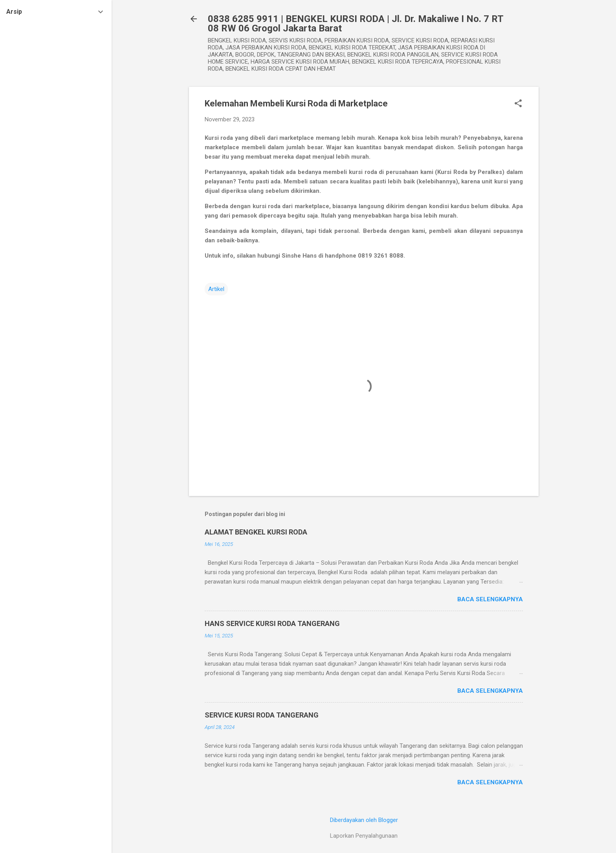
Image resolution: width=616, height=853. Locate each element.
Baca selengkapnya (490, 599)
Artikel (216, 289)
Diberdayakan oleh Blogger (364, 820)
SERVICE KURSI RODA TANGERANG (262, 715)
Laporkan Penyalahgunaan (364, 836)
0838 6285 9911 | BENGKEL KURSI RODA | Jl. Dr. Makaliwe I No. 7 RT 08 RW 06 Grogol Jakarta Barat (356, 24)
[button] (518, 104)
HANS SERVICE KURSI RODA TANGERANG (272, 623)
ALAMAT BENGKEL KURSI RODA (256, 532)
